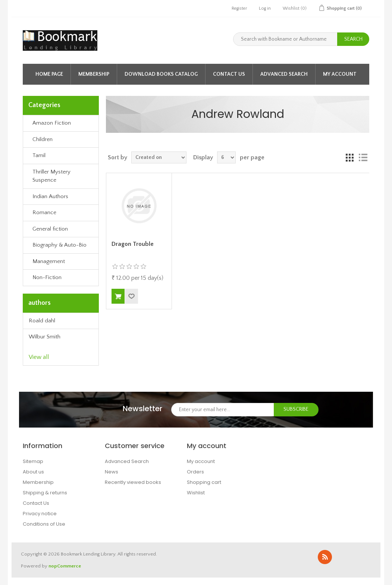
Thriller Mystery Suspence (51, 176)
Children (43, 139)
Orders (195, 472)
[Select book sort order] (159, 157)
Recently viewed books (133, 482)
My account (340, 74)
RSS (325, 557)
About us (33, 472)
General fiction (50, 229)
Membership (94, 74)
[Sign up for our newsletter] (223, 410)
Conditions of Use (44, 524)
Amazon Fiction (52, 123)
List (363, 157)
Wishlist (196, 493)
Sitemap (33, 461)
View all (39, 357)
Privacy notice (40, 514)
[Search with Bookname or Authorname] (285, 39)
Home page (49, 74)
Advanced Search (284, 74)
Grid (349, 157)
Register (239, 8)
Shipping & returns (45, 493)
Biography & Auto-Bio (59, 245)
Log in (265, 8)
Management (49, 261)
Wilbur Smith (45, 337)
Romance (44, 212)
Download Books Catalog (161, 74)
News (112, 472)
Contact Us (229, 74)
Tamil (39, 155)
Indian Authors (50, 196)
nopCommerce (65, 566)
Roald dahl (42, 321)
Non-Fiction (47, 277)
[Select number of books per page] (226, 157)
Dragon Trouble (133, 244)
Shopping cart (204, 482)
